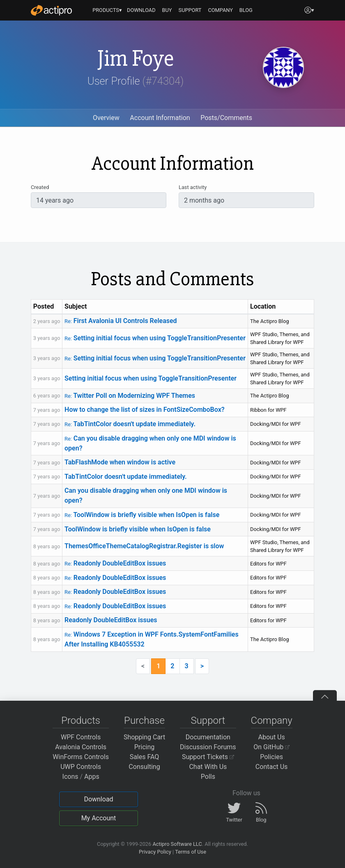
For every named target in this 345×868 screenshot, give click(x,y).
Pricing (145, 747)
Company (272, 720)
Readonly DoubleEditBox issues (115, 563)
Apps (92, 777)
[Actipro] (51, 10)
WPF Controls (81, 737)
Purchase (144, 720)
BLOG (246, 10)
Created (40, 187)
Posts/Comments (226, 118)
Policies (271, 757)
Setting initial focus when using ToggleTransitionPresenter (155, 338)
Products (81, 720)
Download (98, 799)
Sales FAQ (145, 757)
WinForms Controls (81, 757)
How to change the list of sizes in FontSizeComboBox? (145, 410)
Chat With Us (208, 767)
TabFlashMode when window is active (120, 462)
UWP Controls (81, 767)
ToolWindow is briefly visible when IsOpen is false (142, 515)
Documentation (208, 737)
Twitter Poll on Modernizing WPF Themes (130, 396)
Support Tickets (208, 757)
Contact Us (272, 767)
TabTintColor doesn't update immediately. (130, 424)
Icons (70, 777)
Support (208, 720)
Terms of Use (191, 852)
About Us (272, 737)
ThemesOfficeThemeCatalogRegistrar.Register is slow (144, 546)
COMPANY (220, 10)
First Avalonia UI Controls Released (121, 321)
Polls (208, 777)
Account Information (160, 118)
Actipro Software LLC (177, 844)
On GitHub (271, 747)
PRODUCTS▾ (107, 10)
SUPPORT (190, 10)
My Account (99, 818)
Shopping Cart (144, 737)
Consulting (144, 767)
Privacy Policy (155, 852)
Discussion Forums (208, 747)
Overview (106, 118)
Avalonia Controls (81, 747)
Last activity (193, 187)
